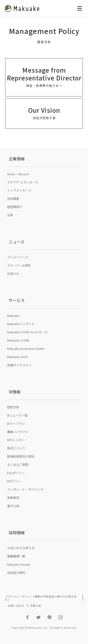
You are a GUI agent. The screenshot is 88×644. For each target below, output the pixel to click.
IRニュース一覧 (17, 415)
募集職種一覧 (16, 556)
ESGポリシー (16, 473)
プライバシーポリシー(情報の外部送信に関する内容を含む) (41, 598)
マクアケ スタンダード (23, 182)
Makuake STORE (18, 340)
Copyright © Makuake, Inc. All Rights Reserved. (44, 627)
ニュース (17, 242)
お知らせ (13, 274)
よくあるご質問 (18, 465)
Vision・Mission (18, 174)
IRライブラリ (16, 424)
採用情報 (17, 533)
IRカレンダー (16, 440)
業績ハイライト (18, 432)
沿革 (10, 215)
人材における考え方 (21, 548)
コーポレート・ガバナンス (25, 489)
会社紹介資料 (16, 573)
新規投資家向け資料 (21, 456)
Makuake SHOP (18, 357)
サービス (17, 300)
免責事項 (13, 498)
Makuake (13, 316)
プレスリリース (18, 257)
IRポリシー (14, 481)
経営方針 (13, 407)
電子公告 (13, 506)
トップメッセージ (19, 190)
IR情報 (15, 392)
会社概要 (13, 199)
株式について (16, 448)
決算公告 (36, 606)
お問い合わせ (16, 606)
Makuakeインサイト (21, 324)
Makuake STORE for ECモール (27, 332)
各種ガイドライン (19, 365)
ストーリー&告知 (19, 265)
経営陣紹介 (15, 207)
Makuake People (19, 564)
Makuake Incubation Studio (26, 349)
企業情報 (17, 159)
